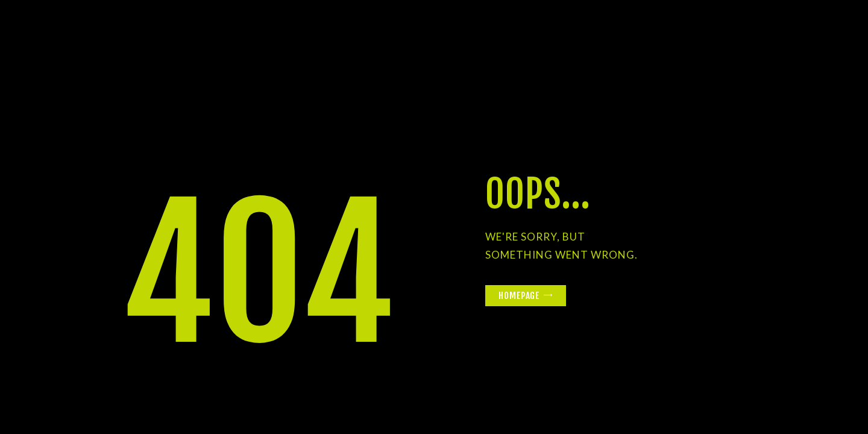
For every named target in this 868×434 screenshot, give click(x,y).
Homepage (519, 296)
